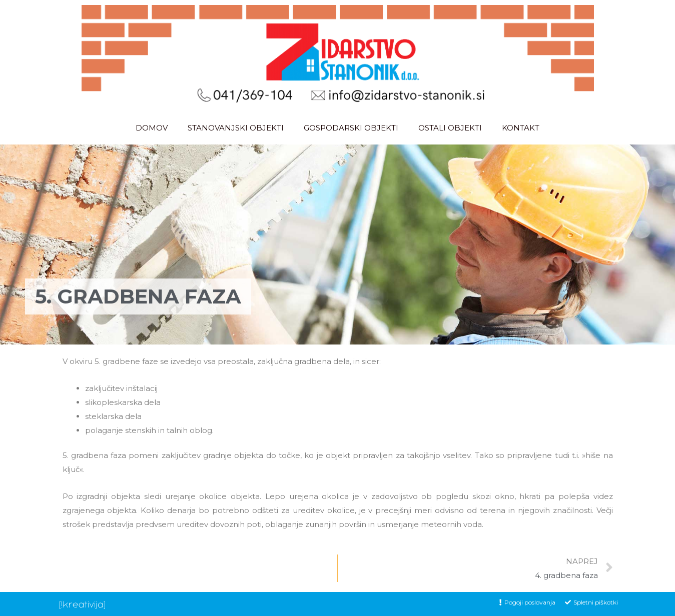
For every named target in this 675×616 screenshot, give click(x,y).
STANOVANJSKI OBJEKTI (236, 128)
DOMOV (152, 128)
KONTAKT (521, 128)
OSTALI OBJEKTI (450, 128)
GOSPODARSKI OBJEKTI (351, 128)
